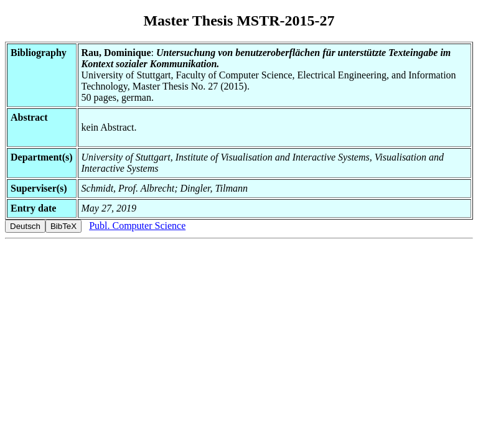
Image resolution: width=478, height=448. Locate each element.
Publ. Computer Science (137, 226)
